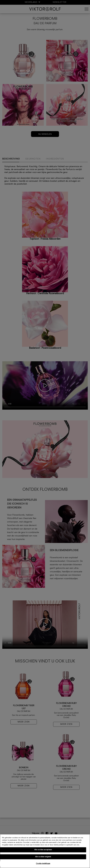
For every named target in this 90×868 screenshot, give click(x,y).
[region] (45, 851)
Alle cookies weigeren (43, 857)
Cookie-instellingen (43, 864)
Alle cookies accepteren (43, 850)
